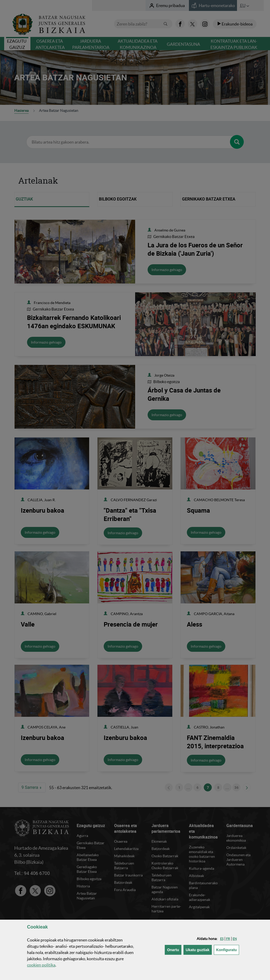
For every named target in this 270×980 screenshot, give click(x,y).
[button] (222, 939)
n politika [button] (41, 965)
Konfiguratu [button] (228, 949)
